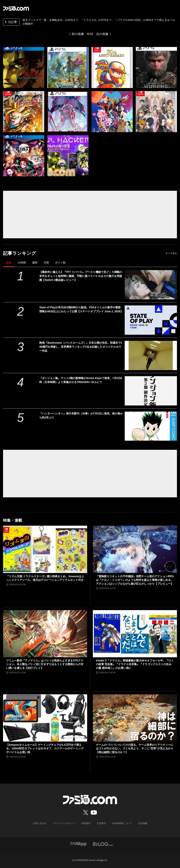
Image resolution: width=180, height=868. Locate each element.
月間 (46, 263)
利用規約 (86, 823)
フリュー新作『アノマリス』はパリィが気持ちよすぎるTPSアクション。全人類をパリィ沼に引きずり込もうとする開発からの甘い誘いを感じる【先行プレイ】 (45, 664)
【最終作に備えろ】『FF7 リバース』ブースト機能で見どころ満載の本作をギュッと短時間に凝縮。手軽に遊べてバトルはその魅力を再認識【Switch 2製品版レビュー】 (81, 276)
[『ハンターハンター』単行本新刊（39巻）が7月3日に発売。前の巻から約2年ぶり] (151, 426)
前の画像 (78, 34)
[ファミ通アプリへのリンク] (78, 844)
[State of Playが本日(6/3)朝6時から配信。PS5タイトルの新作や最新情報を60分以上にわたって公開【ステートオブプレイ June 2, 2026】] (151, 320)
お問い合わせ (39, 823)
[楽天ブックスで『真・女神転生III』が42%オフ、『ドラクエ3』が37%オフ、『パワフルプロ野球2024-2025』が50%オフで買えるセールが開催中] (24, 68)
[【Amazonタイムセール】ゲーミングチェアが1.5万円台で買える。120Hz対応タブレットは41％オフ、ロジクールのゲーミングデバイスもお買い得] (45, 718)
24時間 (22, 263)
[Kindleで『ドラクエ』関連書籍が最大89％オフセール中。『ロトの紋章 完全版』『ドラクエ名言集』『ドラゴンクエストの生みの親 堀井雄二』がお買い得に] (135, 634)
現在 (9, 263)
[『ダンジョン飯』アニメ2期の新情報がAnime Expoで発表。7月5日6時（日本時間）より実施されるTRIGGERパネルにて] (151, 391)
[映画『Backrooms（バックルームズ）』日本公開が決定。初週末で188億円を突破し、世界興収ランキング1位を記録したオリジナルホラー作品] (151, 355)
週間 (35, 263)
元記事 (10, 22)
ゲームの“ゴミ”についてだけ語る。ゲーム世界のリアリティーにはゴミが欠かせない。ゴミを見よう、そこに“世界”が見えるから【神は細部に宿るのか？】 (135, 748)
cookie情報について (122, 823)
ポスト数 (60, 263)
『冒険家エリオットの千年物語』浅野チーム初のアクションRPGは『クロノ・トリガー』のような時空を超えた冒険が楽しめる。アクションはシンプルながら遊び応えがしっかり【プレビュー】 (135, 580)
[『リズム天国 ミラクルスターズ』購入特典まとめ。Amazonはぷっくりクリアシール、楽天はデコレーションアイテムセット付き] (45, 549)
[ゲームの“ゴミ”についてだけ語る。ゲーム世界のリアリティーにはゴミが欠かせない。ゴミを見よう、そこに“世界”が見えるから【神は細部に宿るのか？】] (135, 718)
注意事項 (101, 823)
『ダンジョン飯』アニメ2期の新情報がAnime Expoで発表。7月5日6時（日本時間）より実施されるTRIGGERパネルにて (81, 380)
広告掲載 (143, 823)
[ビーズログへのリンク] (103, 844)
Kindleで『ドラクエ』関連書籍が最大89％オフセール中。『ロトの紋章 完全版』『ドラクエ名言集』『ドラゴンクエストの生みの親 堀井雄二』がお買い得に (135, 664)
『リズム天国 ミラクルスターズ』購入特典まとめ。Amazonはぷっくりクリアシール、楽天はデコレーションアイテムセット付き (45, 578)
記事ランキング (20, 253)
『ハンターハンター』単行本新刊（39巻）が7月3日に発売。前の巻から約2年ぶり (81, 415)
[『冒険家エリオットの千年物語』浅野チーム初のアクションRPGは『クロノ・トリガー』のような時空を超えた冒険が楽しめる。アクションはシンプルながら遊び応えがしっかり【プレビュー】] (135, 549)
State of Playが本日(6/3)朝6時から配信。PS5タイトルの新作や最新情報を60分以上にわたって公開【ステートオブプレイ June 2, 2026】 (81, 309)
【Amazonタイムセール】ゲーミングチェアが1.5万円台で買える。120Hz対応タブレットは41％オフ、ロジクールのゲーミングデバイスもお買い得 (45, 748)
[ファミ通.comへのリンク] (16, 8)
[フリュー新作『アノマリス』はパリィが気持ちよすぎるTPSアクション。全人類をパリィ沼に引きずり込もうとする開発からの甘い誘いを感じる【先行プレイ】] (45, 634)
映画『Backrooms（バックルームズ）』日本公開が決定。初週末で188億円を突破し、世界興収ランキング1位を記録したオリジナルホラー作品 (81, 347)
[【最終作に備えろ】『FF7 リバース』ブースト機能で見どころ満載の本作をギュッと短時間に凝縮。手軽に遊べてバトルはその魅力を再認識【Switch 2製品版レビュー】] (151, 285)
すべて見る (171, 253)
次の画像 (102, 34)
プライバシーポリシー (64, 823)
